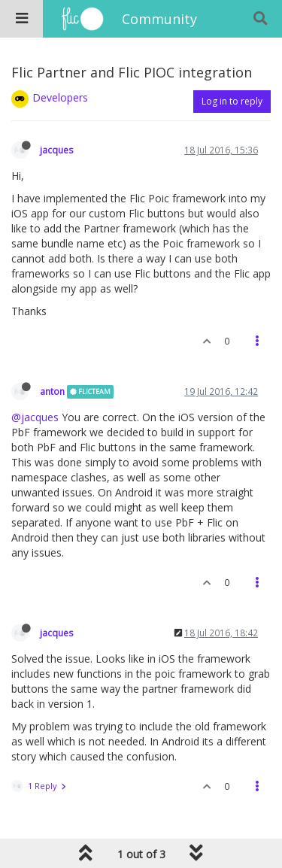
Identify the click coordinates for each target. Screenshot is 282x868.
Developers (60, 97)
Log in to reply (232, 101)
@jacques (35, 417)
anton (52, 391)
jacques (57, 150)
